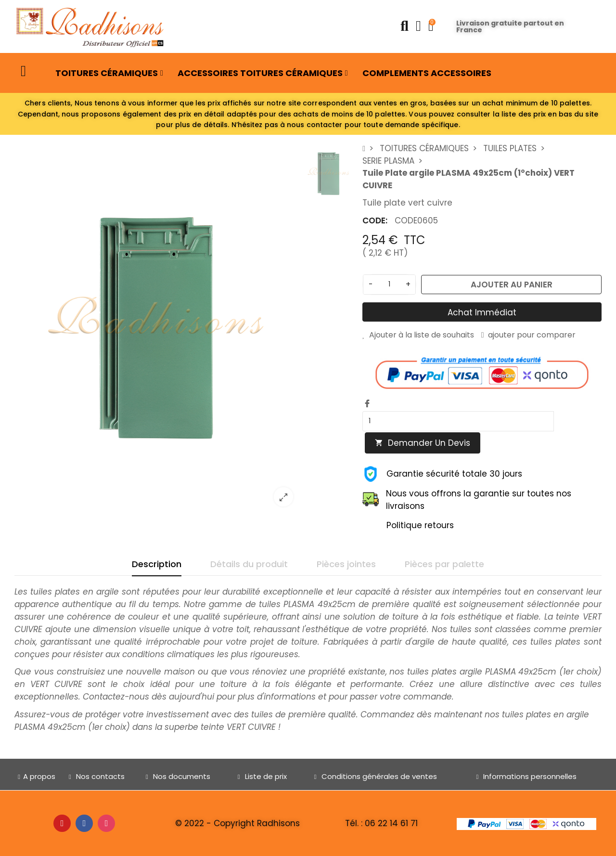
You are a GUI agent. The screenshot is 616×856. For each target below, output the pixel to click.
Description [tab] (157, 564)
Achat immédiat (482, 312)
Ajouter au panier (512, 285)
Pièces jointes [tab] (346, 564)
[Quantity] (458, 421)
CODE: (375, 220)
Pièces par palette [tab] (444, 564)
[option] (157, 328)
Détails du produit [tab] (249, 564)
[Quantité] (389, 285)
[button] (25, 71)
